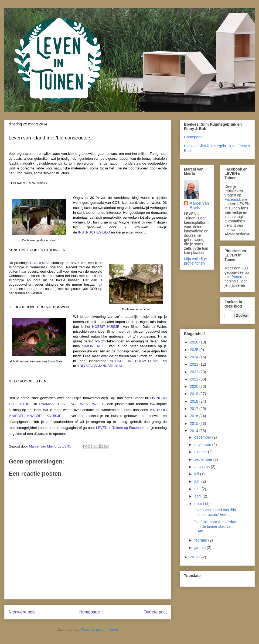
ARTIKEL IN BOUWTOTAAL (134, 361)
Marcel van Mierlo (199, 205)
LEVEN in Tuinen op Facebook (120, 428)
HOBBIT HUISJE (106, 327)
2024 (195, 357)
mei (198, 489)
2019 (195, 394)
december (203, 437)
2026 (195, 342)
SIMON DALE (93, 346)
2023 (195, 364)
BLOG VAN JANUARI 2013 (101, 366)
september (204, 459)
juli (197, 474)
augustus (202, 467)
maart (200, 503)
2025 (195, 350)
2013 (195, 557)
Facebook (233, 199)
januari (200, 548)
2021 (195, 379)
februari (201, 540)
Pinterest (239, 277)
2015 (195, 423)
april (198, 496)
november (203, 445)
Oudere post (155, 612)
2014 (195, 431)
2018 (195, 401)
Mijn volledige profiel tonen (195, 261)
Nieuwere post (22, 612)
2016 (195, 416)
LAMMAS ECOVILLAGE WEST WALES (71, 404)
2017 (195, 409)
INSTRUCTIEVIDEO (94, 232)
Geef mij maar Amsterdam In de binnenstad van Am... (215, 526)
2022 (195, 372)
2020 (195, 386)
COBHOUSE (40, 263)
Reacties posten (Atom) (100, 630)
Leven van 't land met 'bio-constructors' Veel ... (215, 512)
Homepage (90, 612)
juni (198, 481)
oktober (201, 452)
